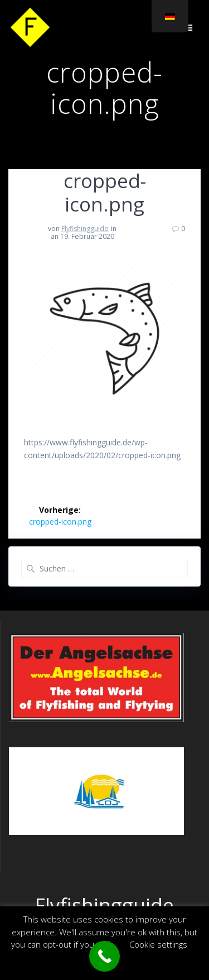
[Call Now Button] (104, 956)
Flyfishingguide (85, 229)
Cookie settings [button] (158, 944)
